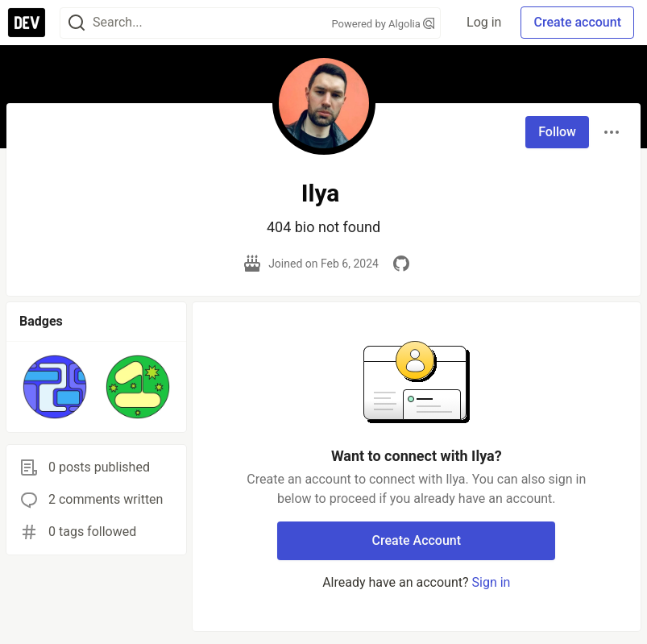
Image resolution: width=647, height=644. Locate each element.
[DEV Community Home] (27, 23)
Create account (577, 22)
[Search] (77, 23)
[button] (54, 387)
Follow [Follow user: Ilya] (557, 132)
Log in (484, 22)
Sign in (491, 582)
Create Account (417, 540)
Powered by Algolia (384, 24)
